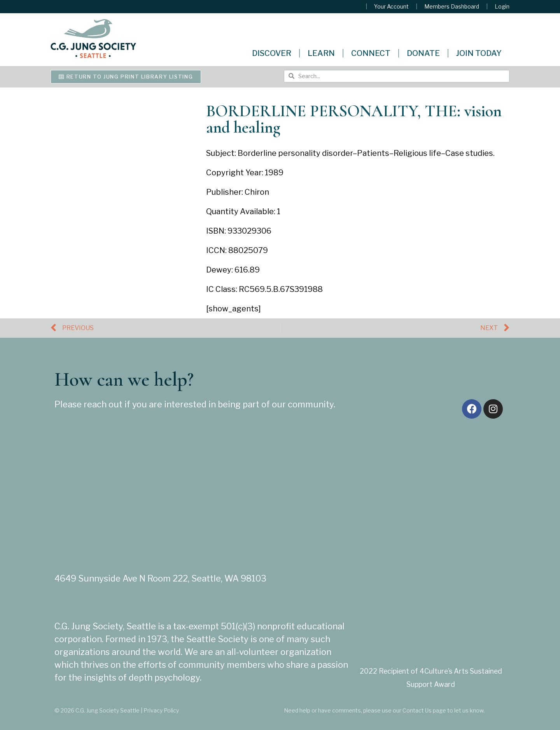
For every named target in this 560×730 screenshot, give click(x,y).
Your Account (391, 7)
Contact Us (417, 710)
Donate (423, 53)
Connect (371, 53)
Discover (272, 53)
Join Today (479, 53)
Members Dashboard (452, 7)
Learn (321, 53)
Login (502, 7)
